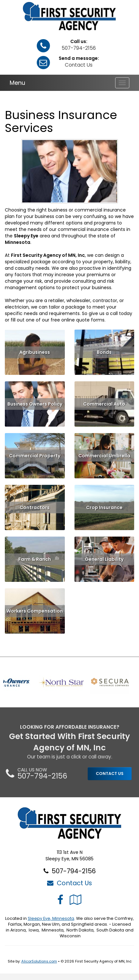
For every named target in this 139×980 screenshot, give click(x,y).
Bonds (104, 352)
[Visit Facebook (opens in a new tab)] (60, 900)
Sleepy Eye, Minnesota (51, 918)
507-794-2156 (79, 48)
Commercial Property (35, 456)
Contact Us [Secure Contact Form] (69, 883)
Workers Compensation (35, 611)
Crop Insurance (104, 507)
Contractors (35, 507)
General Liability (104, 559)
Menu (17, 83)
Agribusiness (35, 352)
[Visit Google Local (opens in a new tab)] (76, 900)
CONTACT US (110, 773)
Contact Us (79, 65)
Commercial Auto (104, 404)
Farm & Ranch (35, 559)
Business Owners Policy (35, 404)
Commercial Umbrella (104, 456)
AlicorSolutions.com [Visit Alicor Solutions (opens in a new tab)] (39, 961)
